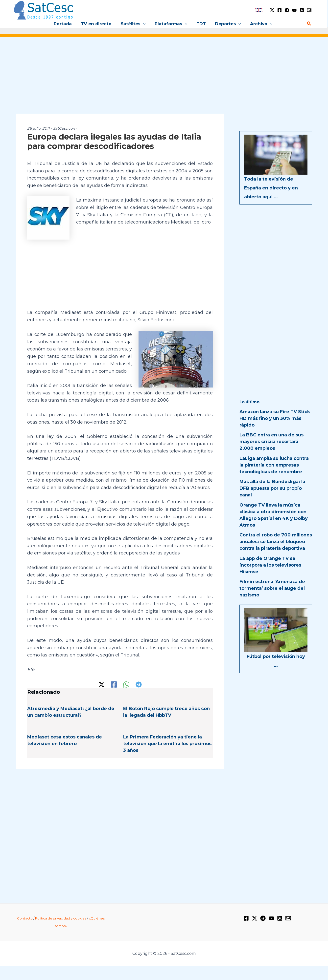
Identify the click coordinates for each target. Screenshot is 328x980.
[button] (144, 24)
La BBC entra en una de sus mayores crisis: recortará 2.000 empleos (271, 442)
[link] (259, 10)
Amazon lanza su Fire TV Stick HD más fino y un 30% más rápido (275, 418)
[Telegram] (287, 10)
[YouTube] (294, 10)
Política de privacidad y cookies (61, 918)
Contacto (25, 918)
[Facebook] (280, 10)
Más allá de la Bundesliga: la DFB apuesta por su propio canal (272, 488)
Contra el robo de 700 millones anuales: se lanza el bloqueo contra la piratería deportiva (276, 542)
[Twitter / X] (272, 10)
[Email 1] (309, 10)
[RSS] (302, 10)
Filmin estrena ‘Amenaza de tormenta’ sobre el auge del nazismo (272, 588)
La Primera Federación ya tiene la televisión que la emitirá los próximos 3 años (167, 743)
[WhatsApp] (126, 684)
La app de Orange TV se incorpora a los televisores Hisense (270, 565)
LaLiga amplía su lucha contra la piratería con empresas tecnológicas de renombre (274, 465)
